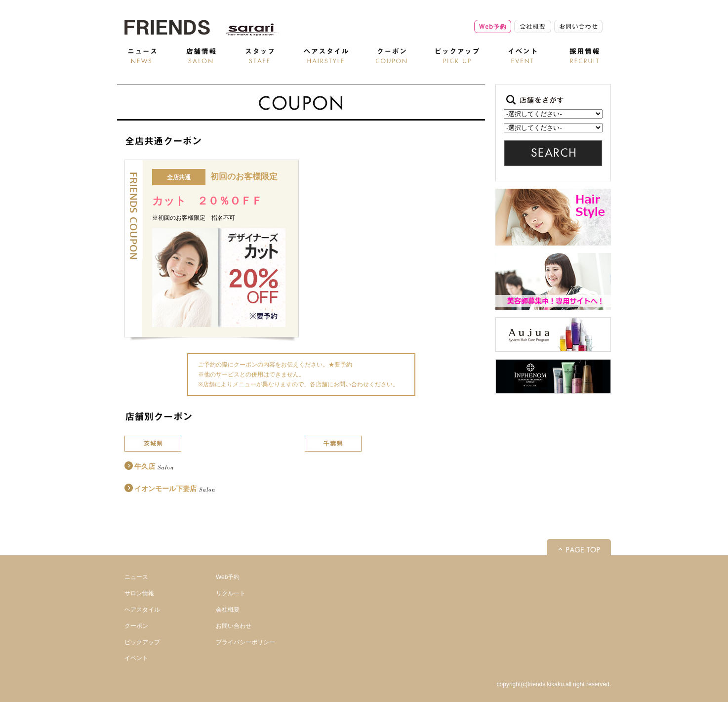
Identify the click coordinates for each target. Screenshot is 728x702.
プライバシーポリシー (245, 642)
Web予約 (228, 577)
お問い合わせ (234, 626)
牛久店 (145, 466)
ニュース (136, 577)
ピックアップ (142, 642)
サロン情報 (139, 593)
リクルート (231, 593)
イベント (136, 658)
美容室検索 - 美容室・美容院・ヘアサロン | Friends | (166, 27)
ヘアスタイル (142, 610)
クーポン (136, 626)
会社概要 (228, 610)
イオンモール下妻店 (165, 489)
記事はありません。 (553, 128)
